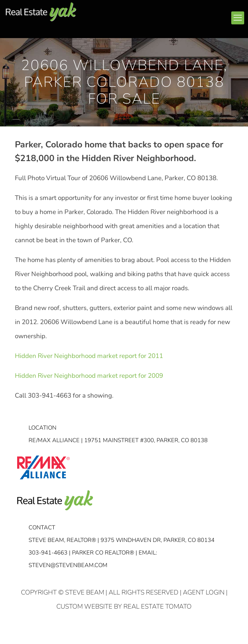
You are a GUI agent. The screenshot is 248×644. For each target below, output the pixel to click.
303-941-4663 (48, 553)
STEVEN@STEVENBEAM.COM (68, 565)
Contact (42, 527)
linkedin (162, 15)
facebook (148, 15)
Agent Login (204, 592)
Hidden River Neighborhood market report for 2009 (89, 376)
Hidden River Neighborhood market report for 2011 (89, 356)
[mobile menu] (238, 18)
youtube (177, 15)
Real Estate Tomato (158, 606)
